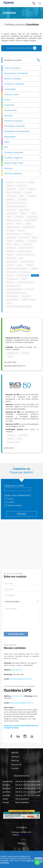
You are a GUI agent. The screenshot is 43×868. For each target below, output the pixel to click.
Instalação (32, 241)
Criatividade (22, 89)
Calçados (28, 193)
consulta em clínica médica (16, 206)
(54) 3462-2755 (17, 670)
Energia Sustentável (14, 220)
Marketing (10, 251)
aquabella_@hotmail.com (15, 366)
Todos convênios (22, 68)
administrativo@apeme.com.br (21, 703)
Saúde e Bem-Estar (22, 163)
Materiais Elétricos (25, 251)
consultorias (24, 210)
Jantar (8, 244)
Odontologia (11, 272)
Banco (22, 189)
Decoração (19, 217)
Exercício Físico (29, 227)
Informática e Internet (22, 126)
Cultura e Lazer (22, 94)
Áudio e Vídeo (11, 189)
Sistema (9, 303)
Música (20, 265)
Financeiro (22, 105)
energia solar (32, 217)
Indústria (22, 116)
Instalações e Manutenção (22, 131)
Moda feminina (12, 262)
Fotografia (27, 234)
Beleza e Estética (22, 79)
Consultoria (11, 210)
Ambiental (10, 186)
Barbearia (32, 189)
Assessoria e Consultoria (22, 73)
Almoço (31, 182)
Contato (15, 768)
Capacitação (11, 196)
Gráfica (35, 237)
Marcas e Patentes (26, 248)
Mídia (22, 142)
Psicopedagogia (12, 296)
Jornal (17, 244)
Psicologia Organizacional (16, 293)
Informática (20, 241)
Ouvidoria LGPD (18, 690)
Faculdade (10, 231)
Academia (10, 182)
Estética (9, 224)
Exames (28, 224)
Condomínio (22, 199)
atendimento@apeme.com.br (21, 679)
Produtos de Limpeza (25, 282)
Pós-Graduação (12, 279)
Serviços (22, 168)
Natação (29, 265)
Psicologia (30, 289)
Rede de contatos (14, 505)
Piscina (35, 275)
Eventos (10, 502)
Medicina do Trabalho (25, 255)
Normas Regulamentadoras (16, 269)
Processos (10, 282)
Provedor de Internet (14, 289)
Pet (22, 147)
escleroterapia (31, 220)
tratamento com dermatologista (19, 307)
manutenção (11, 248)
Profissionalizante (13, 286)
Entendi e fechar (39, 860)
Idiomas (9, 241)
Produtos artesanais (22, 152)
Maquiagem (22, 137)
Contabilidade (11, 213)
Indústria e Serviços (22, 121)
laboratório (28, 244)
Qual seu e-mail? (14, 486)
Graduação (24, 237)
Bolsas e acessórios (14, 193)
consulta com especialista (16, 203)
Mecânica (10, 255)
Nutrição (34, 269)
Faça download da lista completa (22, 48)
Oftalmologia (25, 272)
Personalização (23, 275)
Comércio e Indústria (22, 84)
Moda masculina (27, 262)
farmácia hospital (13, 234)
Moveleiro (10, 265)
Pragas (24, 279)
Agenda (15, 753)
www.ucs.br (9, 448)
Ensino (22, 100)
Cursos (9, 499)
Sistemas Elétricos (22, 173)
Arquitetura (22, 186)
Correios (24, 213)
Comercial (10, 199)
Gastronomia (22, 110)
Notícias (15, 760)
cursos (33, 213)
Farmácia (21, 231)
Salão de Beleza (12, 300)
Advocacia (21, 182)
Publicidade (26, 296)
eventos (19, 224)
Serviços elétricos (28, 300)
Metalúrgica (11, 258)
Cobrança (32, 196)
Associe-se (16, 764)
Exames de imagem (13, 227)
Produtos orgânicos (22, 158)
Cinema (22, 196)
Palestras (10, 275)
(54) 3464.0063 (10, 362)
